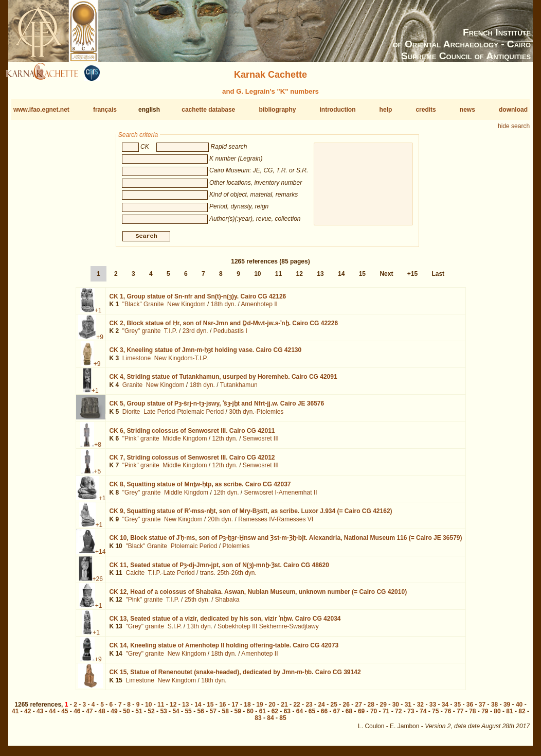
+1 (98, 314)
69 (361, 715)
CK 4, (223, 381)
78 (472, 715)
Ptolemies (236, 550)
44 (52, 715)
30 (396, 709)
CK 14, (224, 649)
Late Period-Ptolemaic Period (184, 416)
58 (226, 715)
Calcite (135, 577)
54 (176, 715)
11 (278, 278)
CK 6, (192, 434)
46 (77, 715)
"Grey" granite (142, 335)
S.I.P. (175, 630)
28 (371, 709)
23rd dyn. (195, 335)
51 (139, 715)
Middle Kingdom (185, 443)
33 (433, 709)
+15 (412, 278)
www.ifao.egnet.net (41, 110)
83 (258, 722)
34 (445, 709)
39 (507, 709)
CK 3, (205, 354)
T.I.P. (171, 335)
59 (238, 715)
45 (65, 715)
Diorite (131, 416)
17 (235, 709)
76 (448, 715)
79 (485, 715)
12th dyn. (224, 443)
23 (309, 709)
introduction (338, 110)
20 (272, 709)
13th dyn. (200, 630)
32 (420, 709)
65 (312, 715)
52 (151, 715)
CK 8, (200, 488)
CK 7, (192, 462)
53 (163, 715)
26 (346, 709)
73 (411, 715)
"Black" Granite (143, 308)
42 (28, 715)
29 (383, 709)
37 (482, 709)
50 (126, 715)
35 (457, 709)
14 (341, 278)
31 (408, 709)
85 (283, 722)
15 (362, 278)
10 (257, 278)
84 (270, 722)
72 (398, 715)
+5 (98, 476)
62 (275, 715)
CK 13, (225, 623)
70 (374, 715)
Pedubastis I (230, 335)
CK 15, (235, 676)
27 (359, 709)
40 (519, 709)
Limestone (137, 362)
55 (188, 715)
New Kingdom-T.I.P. (181, 362)
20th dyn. (220, 523)
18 (247, 709)
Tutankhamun (239, 389)
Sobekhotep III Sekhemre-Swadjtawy (268, 630)
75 (435, 715)
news (467, 110)
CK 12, (258, 596)
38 (494, 709)
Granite (132, 389)
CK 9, (250, 515)
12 (300, 278)
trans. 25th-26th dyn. (228, 577)
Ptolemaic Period (194, 550)
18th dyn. (223, 308)
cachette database (208, 110)
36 (470, 709)
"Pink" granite (141, 443)
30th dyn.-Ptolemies (256, 416)
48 (102, 715)
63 (287, 715)
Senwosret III (261, 443)
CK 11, (219, 569)
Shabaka (227, 604)
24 (321, 709)
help (386, 110)
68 (349, 715)
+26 (98, 583)
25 (333, 709)
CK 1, (197, 301)
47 (89, 715)
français (105, 110)
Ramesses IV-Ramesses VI (276, 523)
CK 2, (223, 327)
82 (522, 715)
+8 (98, 448)
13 (320, 278)
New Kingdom (186, 308)
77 (460, 715)
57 (213, 715)
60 (250, 715)
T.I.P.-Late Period (172, 577)
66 (324, 715)
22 (296, 709)
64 (300, 715)
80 (497, 715)
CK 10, (285, 542)
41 (15, 715)
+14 (100, 556)
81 (509, 715)
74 (423, 715)
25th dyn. (197, 604)
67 (337, 715)
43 (40, 715)
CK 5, (217, 408)
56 (200, 715)
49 (114, 715)
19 (259, 709)
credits (426, 110)
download (513, 110)
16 (222, 709)
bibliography (277, 110)
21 (284, 709)
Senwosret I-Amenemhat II (280, 496)
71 (386, 715)
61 (263, 715)
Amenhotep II (259, 308)
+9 (100, 341)
